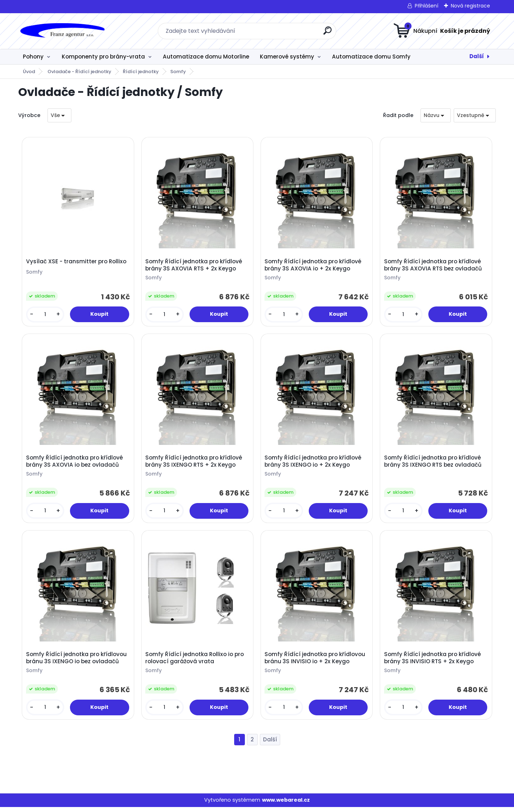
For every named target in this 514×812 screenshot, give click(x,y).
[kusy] (46, 315)
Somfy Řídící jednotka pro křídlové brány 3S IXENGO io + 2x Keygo (314, 464)
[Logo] (62, 31)
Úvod (29, 72)
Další (477, 56)
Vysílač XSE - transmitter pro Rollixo (77, 262)
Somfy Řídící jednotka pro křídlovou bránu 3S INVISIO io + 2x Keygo (316, 662)
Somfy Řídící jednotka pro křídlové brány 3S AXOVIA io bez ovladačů (75, 464)
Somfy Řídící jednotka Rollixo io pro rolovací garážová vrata (195, 662)
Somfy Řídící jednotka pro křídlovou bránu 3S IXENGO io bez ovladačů (77, 662)
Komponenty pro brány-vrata (103, 57)
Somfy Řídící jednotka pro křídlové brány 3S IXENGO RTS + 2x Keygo (194, 464)
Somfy (178, 72)
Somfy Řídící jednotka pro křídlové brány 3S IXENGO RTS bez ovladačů (434, 464)
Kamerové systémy (287, 57)
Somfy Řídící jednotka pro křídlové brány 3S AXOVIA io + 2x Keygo (314, 266)
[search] (327, 33)
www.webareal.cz (286, 805)
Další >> (270, 745)
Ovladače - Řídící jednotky (79, 72)
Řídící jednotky (141, 72)
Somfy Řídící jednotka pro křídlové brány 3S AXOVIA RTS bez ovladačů (434, 266)
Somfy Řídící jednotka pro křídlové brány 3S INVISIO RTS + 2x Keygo (433, 662)
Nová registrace (470, 6)
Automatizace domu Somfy (371, 57)
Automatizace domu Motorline (206, 57)
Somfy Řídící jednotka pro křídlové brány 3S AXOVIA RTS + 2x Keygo (194, 266)
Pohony (33, 57)
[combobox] (436, 115)
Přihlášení (427, 6)
